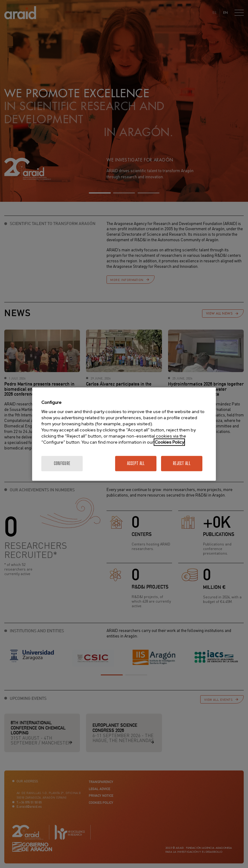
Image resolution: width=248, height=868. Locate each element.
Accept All (136, 463)
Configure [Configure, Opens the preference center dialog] (62, 463)
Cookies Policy (169, 442)
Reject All (182, 463)
